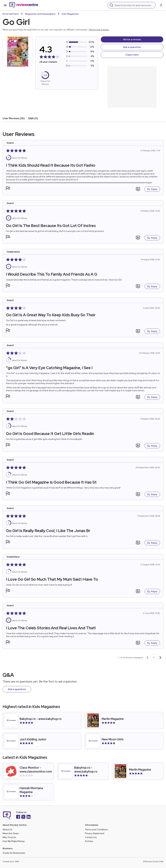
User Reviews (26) (14, 118)
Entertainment (11, 14)
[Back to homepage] (24, 5)
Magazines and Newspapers (40, 14)
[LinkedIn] (29, 817)
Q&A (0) (33, 118)
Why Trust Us (9, 837)
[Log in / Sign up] (161, 5)
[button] (8, 189)
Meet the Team (11, 833)
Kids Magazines (70, 14)
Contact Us (91, 837)
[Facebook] (18, 817)
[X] (23, 817)
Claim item (132, 55)
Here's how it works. (99, 30)
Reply (152, 189)
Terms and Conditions (96, 829)
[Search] (134, 5)
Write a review (132, 39)
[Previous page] (147, 658)
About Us (7, 829)
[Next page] (160, 658)
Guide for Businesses (14, 853)
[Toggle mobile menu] (5, 5)
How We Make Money (14, 841)
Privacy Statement (95, 833)
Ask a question (132, 47)
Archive (89, 841)
